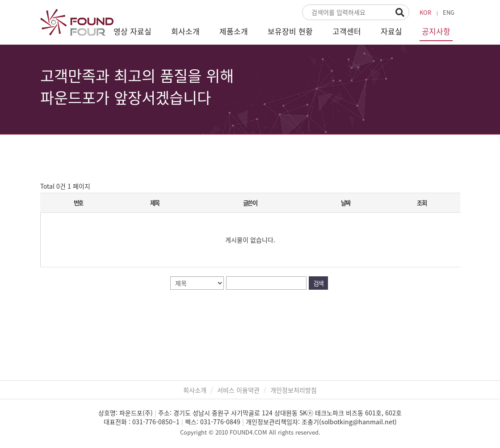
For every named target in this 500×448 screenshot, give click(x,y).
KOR (425, 12)
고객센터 (347, 31)
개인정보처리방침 (294, 390)
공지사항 (436, 31)
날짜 (346, 203)
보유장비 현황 (290, 31)
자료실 (391, 31)
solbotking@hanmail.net (358, 422)
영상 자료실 (132, 31)
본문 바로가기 (0, 0)
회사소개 (185, 31)
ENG (449, 12)
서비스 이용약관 (238, 390)
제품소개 (234, 31)
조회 (422, 203)
